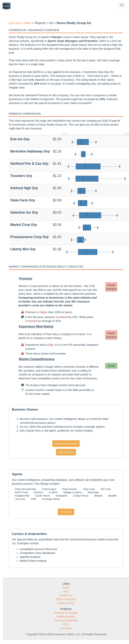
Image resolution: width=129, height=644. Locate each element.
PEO (66, 624)
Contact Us (66, 595)
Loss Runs (66, 628)
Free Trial (66, 512)
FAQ (66, 591)
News (66, 588)
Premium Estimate (66, 444)
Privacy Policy (66, 603)
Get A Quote (66, 452)
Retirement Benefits (66, 621)
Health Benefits (66, 617)
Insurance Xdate (20, 23)
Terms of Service (66, 599)
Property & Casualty (66, 613)
